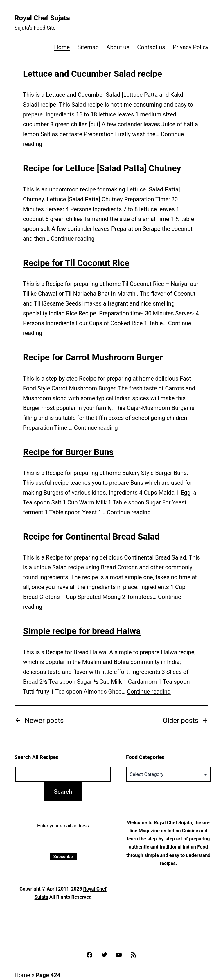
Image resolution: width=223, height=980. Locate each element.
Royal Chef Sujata (42, 18)
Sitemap (88, 47)
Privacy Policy (191, 47)
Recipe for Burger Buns (68, 452)
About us (118, 47)
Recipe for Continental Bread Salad (91, 536)
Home (62, 47)
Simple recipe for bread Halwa (82, 631)
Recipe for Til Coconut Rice (76, 263)
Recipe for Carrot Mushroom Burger (93, 357)
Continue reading (73, 239)
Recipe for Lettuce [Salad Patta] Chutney (102, 168)
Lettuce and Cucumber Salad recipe (92, 74)
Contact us (151, 47)
